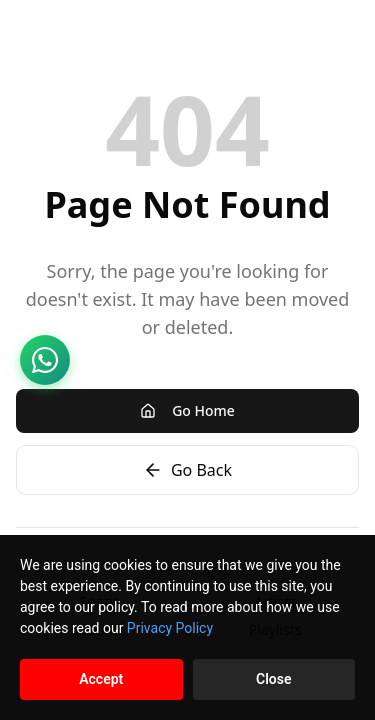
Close (273, 679)
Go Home (187, 410)
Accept (101, 679)
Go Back (187, 470)
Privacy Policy (170, 628)
